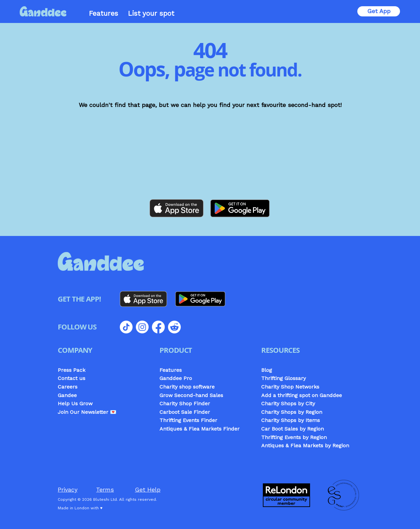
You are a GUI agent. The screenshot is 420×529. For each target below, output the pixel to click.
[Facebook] (158, 327)
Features (171, 370)
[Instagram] (142, 327)
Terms (105, 489)
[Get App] (379, 11)
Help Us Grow (75, 403)
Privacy (68, 489)
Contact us (72, 378)
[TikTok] (126, 327)
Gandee (67, 395)
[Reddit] (174, 327)
